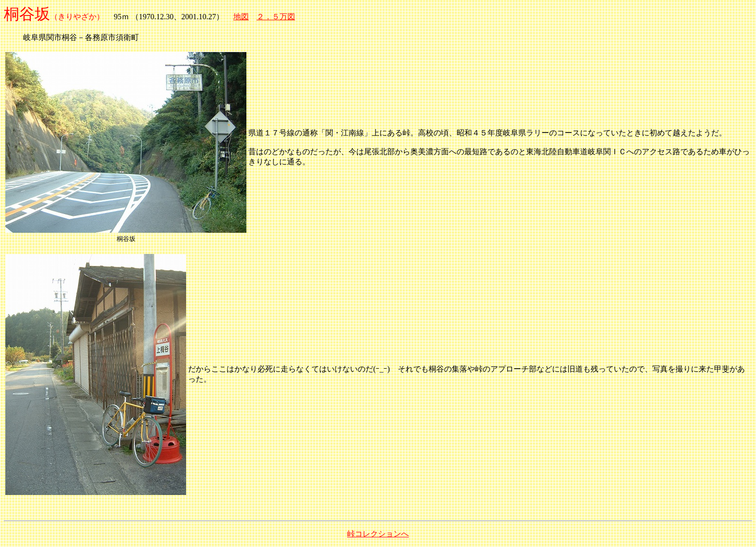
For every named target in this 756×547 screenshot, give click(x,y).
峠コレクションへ (378, 534)
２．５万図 (276, 17)
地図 (241, 17)
